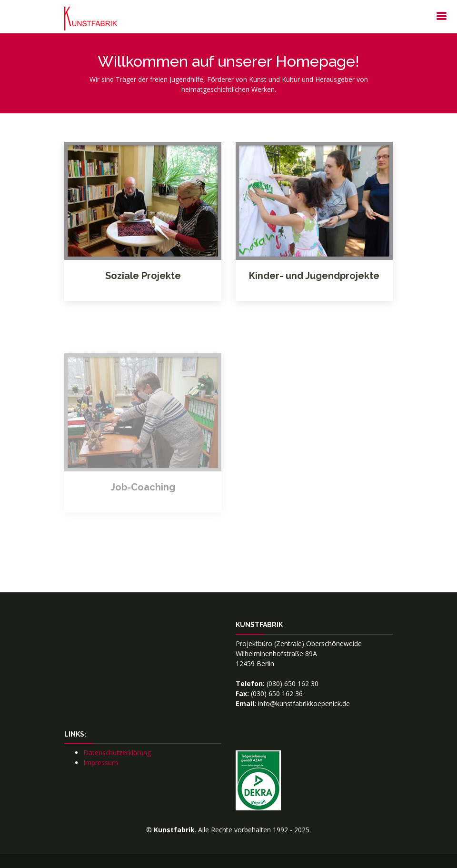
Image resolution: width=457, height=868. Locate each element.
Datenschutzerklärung (117, 753)
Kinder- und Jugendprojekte (314, 276)
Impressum (101, 763)
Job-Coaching (143, 500)
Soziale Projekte (143, 276)
